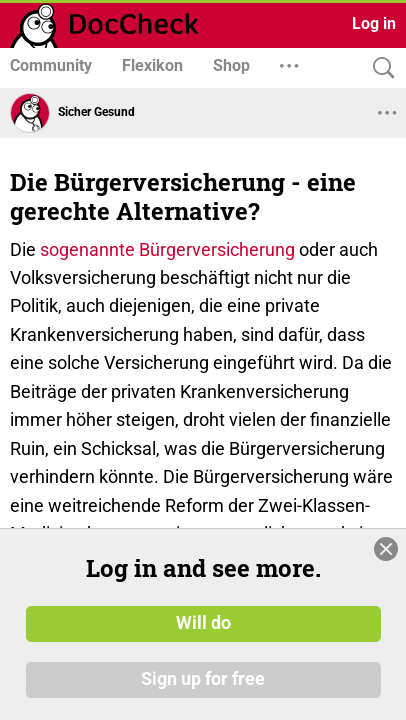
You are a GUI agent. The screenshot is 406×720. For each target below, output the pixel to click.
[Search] (379, 68)
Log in (374, 23)
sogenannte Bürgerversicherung (167, 249)
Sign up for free (203, 679)
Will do (203, 623)
